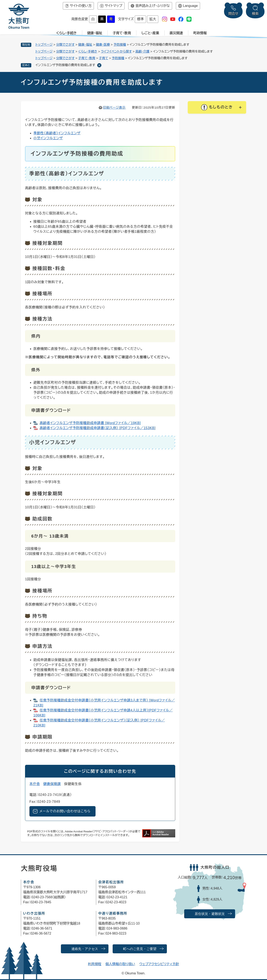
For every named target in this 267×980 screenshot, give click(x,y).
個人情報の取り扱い (120, 964)
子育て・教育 (122, 33)
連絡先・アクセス (85, 949)
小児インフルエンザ (48, 138)
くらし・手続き (66, 33)
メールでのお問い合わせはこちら (65, 811)
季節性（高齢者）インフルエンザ (57, 133)
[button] (217, 107)
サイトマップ (113, 6)
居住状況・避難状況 (210, 914)
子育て (104, 58)
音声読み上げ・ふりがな (153, 6)
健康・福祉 (95, 33)
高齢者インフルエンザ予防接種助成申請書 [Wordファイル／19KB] (90, 423)
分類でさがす (65, 45)
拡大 (153, 19)
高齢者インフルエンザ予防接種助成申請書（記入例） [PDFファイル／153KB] (98, 428)
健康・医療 (103, 45)
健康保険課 (52, 784)
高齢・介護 (142, 51)
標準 (140, 19)
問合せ (233, 14)
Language (190, 6)
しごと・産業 (150, 33)
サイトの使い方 (81, 6)
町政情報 (200, 33)
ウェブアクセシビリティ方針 (159, 964)
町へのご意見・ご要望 (140, 949)
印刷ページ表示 (114, 107)
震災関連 (176, 33)
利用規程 (95, 964)
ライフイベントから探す (116, 51)
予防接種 (120, 45)
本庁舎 (35, 784)
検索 (255, 14)
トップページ (44, 45)
